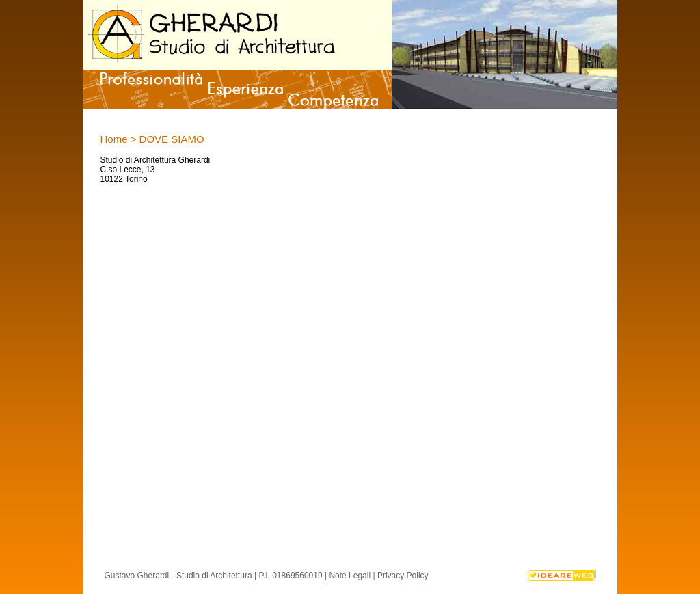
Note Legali (350, 576)
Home (114, 139)
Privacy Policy (403, 576)
